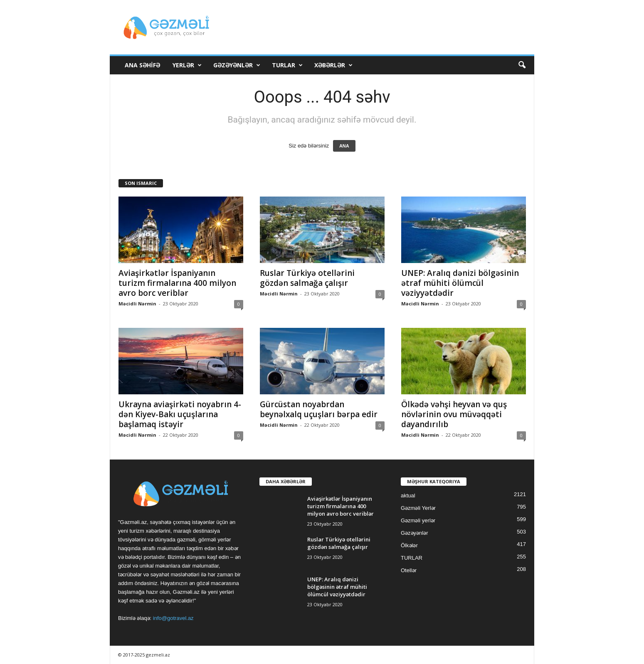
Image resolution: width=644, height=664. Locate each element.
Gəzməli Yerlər (418, 508)
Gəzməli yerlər (418, 520)
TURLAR (287, 65)
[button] (522, 65)
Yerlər (187, 65)
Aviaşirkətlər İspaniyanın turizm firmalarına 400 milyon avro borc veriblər (177, 283)
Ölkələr (409, 545)
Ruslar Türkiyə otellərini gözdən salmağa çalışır (307, 278)
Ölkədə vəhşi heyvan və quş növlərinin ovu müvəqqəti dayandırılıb (454, 414)
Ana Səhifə (142, 65)
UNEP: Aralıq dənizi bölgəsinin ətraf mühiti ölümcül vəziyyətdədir (460, 283)
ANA (344, 146)
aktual (408, 496)
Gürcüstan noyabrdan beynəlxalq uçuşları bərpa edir (319, 409)
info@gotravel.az (173, 618)
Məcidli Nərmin (137, 304)
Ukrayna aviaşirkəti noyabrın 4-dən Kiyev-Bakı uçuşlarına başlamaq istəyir (180, 414)
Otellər (409, 570)
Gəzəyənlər (237, 65)
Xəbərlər (333, 65)
